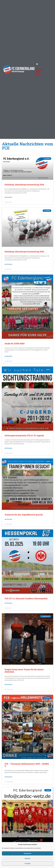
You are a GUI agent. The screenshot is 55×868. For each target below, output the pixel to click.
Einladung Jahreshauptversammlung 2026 (24, 185)
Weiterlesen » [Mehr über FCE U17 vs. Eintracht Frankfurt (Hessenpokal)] (9, 603)
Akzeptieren (27, 853)
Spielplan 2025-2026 (40, 72)
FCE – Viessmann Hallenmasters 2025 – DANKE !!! (27, 765)
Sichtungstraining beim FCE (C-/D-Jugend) (24, 435)
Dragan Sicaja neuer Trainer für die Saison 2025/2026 (24, 671)
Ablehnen (27, 859)
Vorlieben (27, 864)
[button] (37, 64)
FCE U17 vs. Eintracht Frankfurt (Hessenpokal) (26, 598)
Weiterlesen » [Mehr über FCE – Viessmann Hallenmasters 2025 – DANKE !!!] (9, 777)
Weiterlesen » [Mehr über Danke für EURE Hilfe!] (9, 356)
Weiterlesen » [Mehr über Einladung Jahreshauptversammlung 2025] (9, 264)
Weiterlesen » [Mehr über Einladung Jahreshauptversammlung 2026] (9, 197)
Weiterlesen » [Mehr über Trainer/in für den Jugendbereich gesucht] (9, 519)
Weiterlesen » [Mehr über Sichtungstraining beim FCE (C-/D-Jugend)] (9, 448)
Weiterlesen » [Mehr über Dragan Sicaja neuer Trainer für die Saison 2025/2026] (9, 685)
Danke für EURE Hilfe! (15, 344)
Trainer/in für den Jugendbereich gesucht (24, 515)
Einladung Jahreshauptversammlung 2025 (24, 252)
